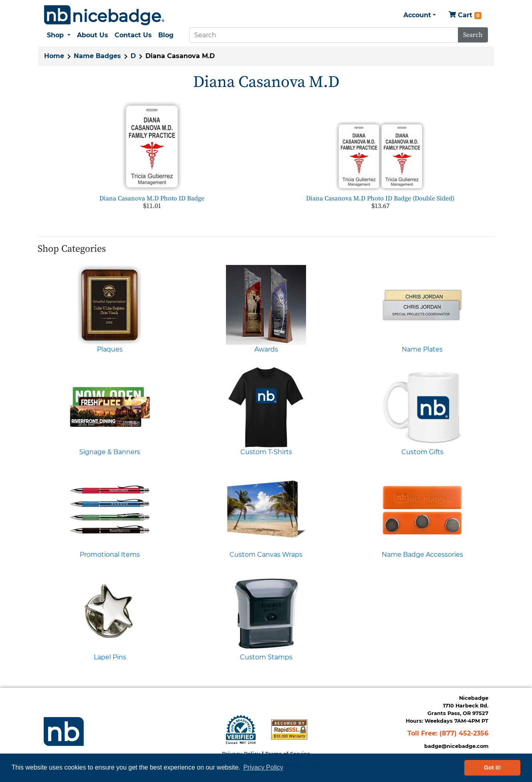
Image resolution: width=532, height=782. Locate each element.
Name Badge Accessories (422, 555)
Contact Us (133, 35)
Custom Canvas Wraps (266, 555)
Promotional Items (110, 555)
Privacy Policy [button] (263, 767)
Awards (266, 349)
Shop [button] (56, 35)
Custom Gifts (422, 452)
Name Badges (97, 56)
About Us (93, 35)
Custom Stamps (266, 657)
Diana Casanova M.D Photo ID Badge (152, 198)
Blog (166, 35)
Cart (465, 15)
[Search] (324, 35)
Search (473, 35)
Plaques (110, 349)
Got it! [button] (492, 768)
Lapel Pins (110, 657)
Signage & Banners (110, 452)
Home (54, 56)
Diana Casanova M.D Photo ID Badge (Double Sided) (380, 198)
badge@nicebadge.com (456, 746)
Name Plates (422, 349)
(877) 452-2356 (464, 733)
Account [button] (417, 15)
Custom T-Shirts (266, 452)
